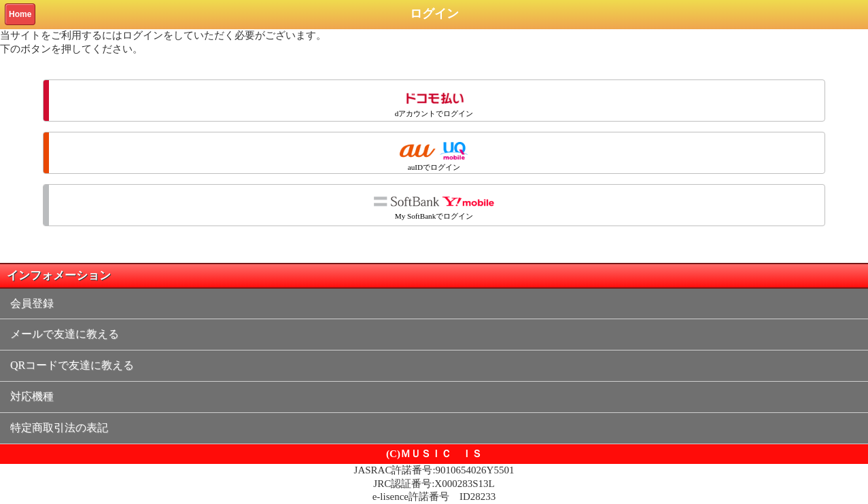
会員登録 (32, 303)
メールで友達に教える (65, 334)
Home (20, 14)
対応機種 (32, 396)
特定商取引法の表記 (59, 428)
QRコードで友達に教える (72, 365)
